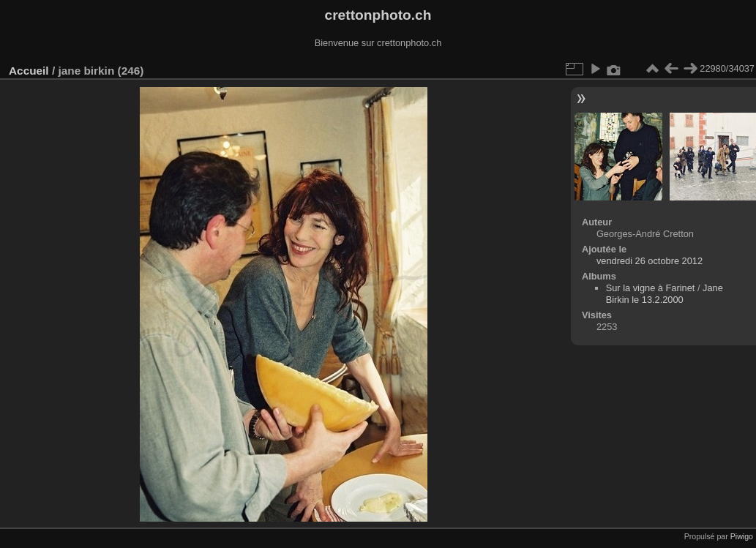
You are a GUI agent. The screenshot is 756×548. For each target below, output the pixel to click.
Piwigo (742, 536)
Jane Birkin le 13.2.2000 (665, 294)
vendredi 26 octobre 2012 (650, 261)
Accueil (29, 71)
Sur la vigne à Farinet (651, 288)
